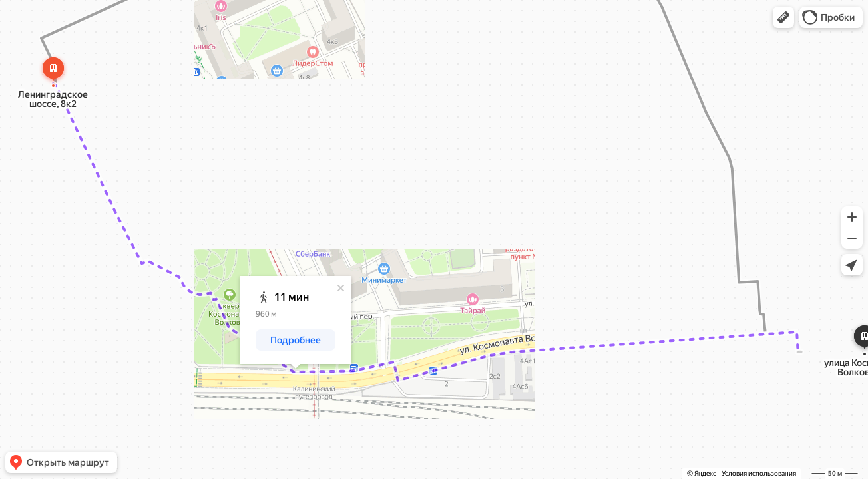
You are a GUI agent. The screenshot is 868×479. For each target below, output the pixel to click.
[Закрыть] (341, 288)
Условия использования (759, 473)
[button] (783, 17)
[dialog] (296, 320)
